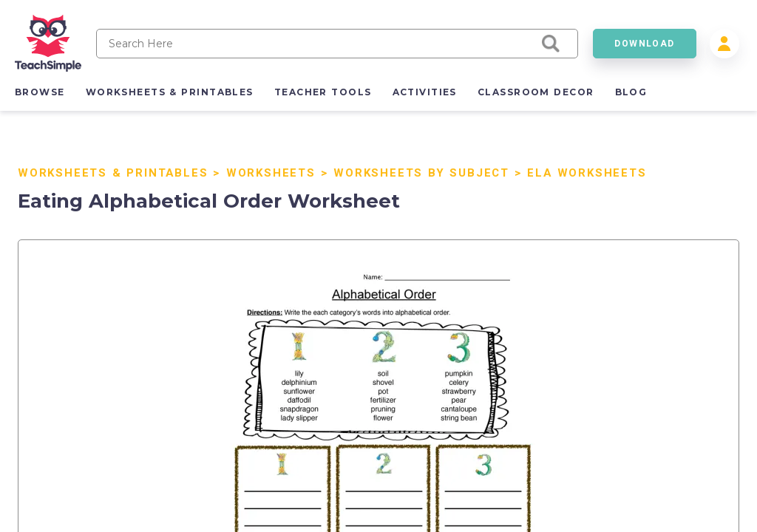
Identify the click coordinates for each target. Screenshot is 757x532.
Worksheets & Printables (113, 173)
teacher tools (323, 92)
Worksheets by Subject (421, 173)
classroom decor (536, 92)
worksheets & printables (170, 92)
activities (425, 92)
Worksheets (271, 173)
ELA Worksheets (587, 173)
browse (40, 92)
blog (631, 92)
